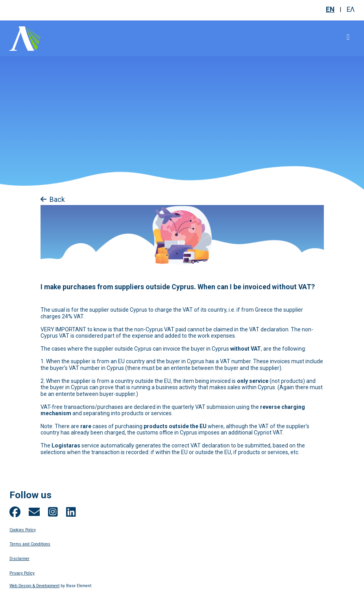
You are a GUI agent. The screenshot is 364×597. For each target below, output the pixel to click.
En (330, 9)
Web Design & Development (34, 586)
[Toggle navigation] (348, 37)
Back (53, 200)
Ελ (351, 9)
